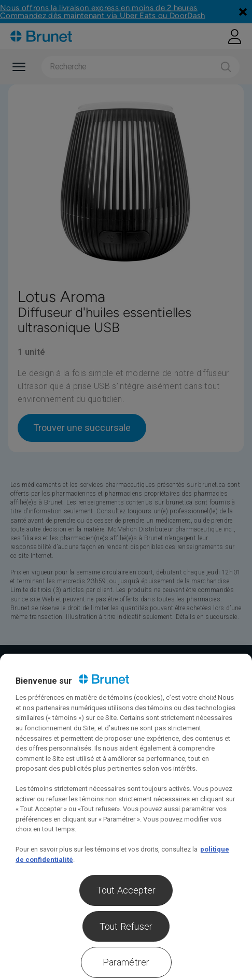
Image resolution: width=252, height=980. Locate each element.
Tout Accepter (126, 890)
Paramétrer (126, 962)
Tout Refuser (126, 926)
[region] (126, 817)
